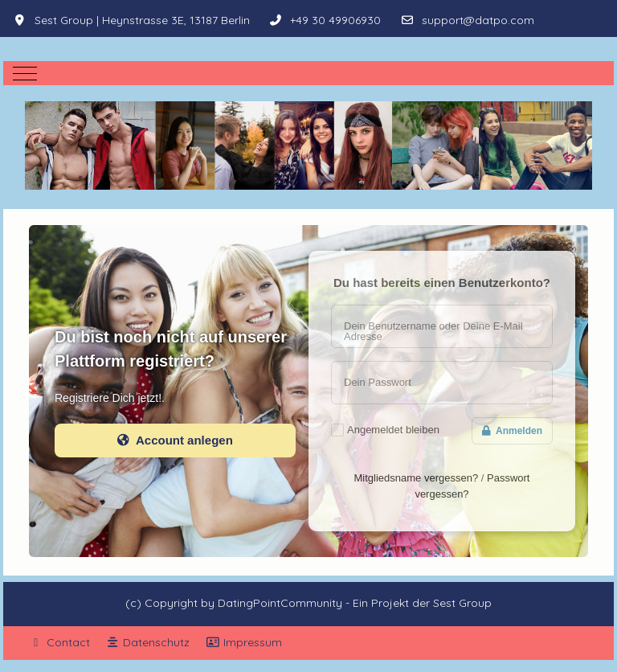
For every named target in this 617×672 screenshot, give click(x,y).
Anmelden (512, 431)
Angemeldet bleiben (393, 430)
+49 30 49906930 (335, 20)
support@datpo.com (478, 20)
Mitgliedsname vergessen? (417, 478)
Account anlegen (175, 440)
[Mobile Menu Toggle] (25, 73)
